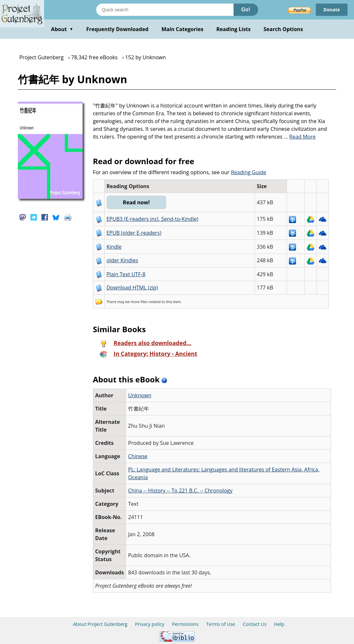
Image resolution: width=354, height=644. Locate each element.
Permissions (185, 624)
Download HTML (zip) (132, 288)
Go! (246, 10)
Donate (331, 10)
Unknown (140, 395)
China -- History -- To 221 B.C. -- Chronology (180, 491)
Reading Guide (249, 172)
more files (139, 302)
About (62, 29)
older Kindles (122, 260)
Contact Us (254, 624)
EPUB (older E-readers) (134, 233)
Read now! (137, 202)
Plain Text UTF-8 (126, 274)
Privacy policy (150, 624)
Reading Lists (234, 29)
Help (279, 624)
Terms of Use (221, 624)
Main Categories (182, 29)
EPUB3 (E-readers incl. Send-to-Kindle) (153, 219)
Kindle (114, 247)
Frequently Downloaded (117, 29)
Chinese (138, 456)
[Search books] (165, 10)
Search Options (283, 29)
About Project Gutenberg (100, 624)
